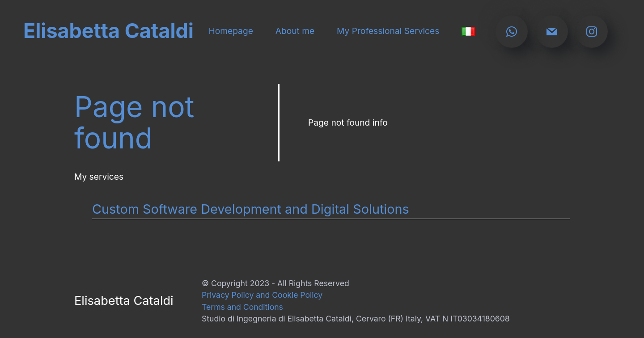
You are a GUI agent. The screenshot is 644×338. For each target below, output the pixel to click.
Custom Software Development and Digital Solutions (251, 209)
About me (295, 31)
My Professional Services (388, 31)
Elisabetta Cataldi (108, 31)
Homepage (231, 31)
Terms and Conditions (242, 307)
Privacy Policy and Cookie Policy (262, 295)
